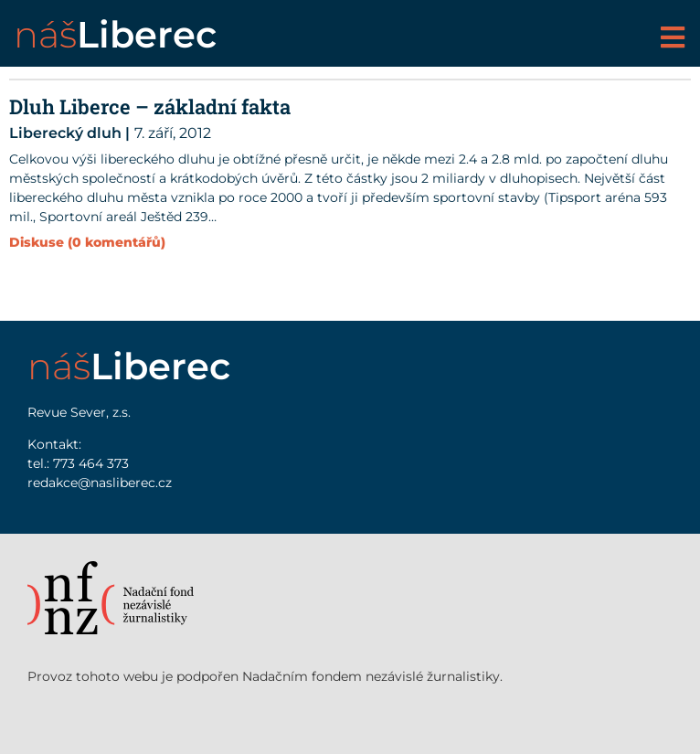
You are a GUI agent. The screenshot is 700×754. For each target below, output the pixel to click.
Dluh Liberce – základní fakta (150, 106)
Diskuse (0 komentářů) (87, 242)
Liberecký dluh (65, 133)
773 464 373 (91, 463)
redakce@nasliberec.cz (100, 483)
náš (115, 34)
